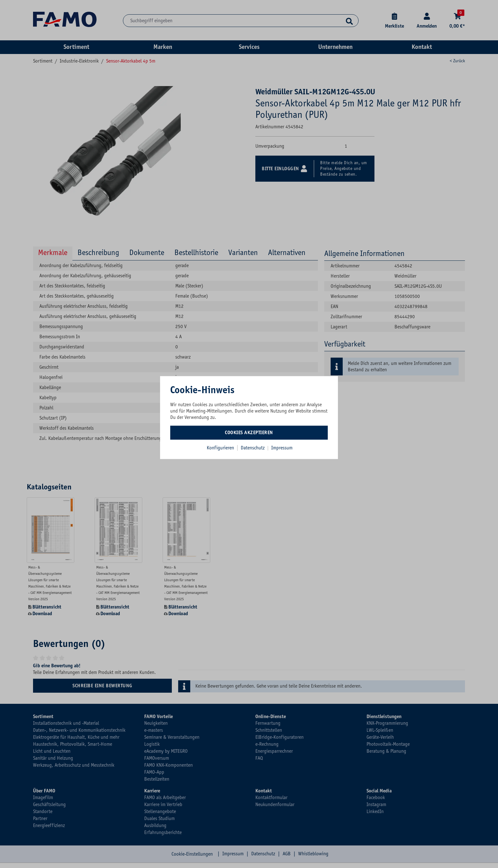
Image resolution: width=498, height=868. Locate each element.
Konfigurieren (220, 448)
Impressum (282, 448)
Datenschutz (253, 448)
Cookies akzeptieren (249, 433)
